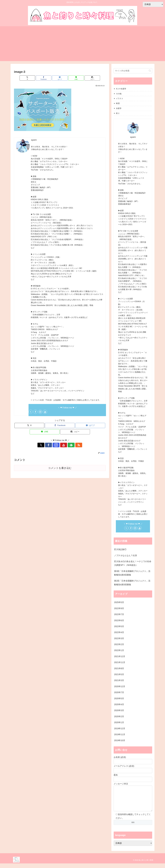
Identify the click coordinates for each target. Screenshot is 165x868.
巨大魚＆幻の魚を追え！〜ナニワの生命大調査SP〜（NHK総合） (133, 563)
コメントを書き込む (60, 468)
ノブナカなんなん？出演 (125, 555)
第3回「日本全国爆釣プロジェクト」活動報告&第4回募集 (132, 573)
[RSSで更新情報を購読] (73, 445)
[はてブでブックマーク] (60, 78)
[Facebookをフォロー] (35, 412)
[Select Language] (133, 848)
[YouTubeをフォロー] (45, 412)
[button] (91, 78)
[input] (133, 71)
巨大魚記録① (120, 549)
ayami (34, 140)
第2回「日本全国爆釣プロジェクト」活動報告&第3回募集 (132, 583)
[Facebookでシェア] (44, 78)
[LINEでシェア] (75, 78)
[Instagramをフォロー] (40, 412)
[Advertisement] (82, 45)
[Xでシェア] (29, 78)
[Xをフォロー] (31, 412)
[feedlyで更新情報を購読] (68, 445)
